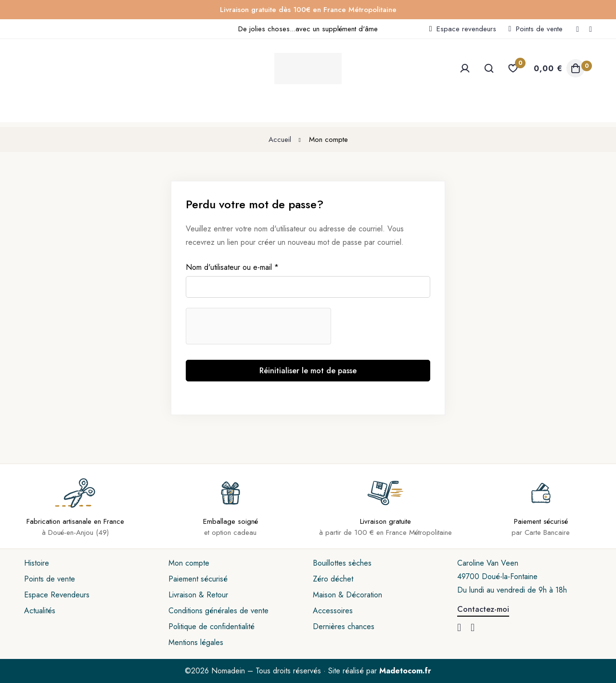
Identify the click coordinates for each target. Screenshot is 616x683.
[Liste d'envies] (513, 68)
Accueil (280, 139)
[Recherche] (489, 68)
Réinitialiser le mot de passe (308, 371)
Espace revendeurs (466, 29)
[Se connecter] (465, 68)
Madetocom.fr (405, 671)
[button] (483, 610)
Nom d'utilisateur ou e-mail (232, 267)
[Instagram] (590, 29)
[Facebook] (577, 29)
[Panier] (558, 68)
